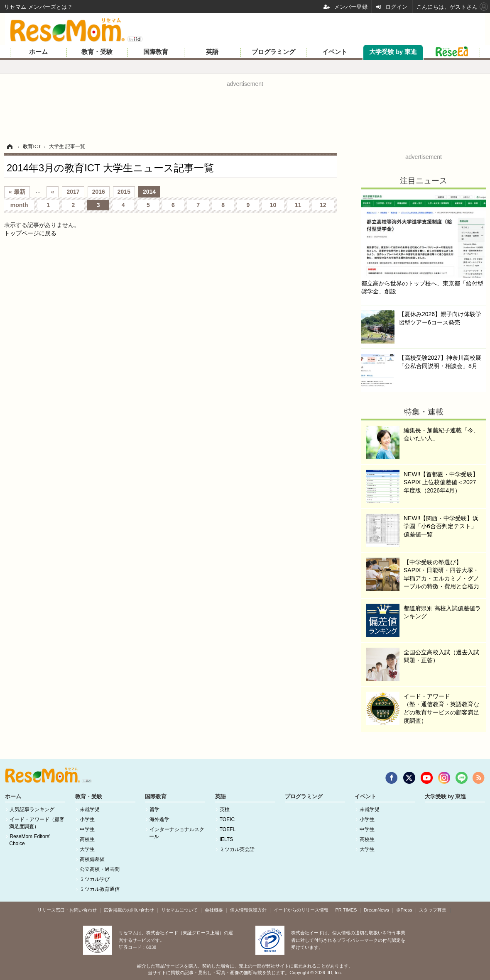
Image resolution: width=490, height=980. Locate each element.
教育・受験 (97, 52)
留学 (154, 809)
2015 (124, 192)
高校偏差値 (92, 859)
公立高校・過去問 (100, 869)
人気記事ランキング (32, 809)
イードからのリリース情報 (301, 910)
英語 (212, 52)
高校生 (87, 839)
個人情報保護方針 (248, 910)
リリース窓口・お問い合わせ (67, 910)
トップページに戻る (30, 233)
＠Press (404, 910)
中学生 (87, 829)
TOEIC (227, 819)
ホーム (38, 52)
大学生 (87, 849)
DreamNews (376, 910)
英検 (225, 809)
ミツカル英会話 (237, 849)
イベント (335, 52)
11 (298, 205)
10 (273, 205)
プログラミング (273, 52)
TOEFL (228, 829)
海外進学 (159, 819)
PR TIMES (346, 910)
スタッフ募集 (433, 910)
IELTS (226, 839)
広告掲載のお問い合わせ (129, 910)
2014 (149, 192)
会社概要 (214, 910)
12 (323, 205)
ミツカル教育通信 (100, 889)
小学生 (87, 819)
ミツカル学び (95, 879)
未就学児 (90, 809)
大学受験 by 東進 (393, 52)
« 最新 (17, 192)
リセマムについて (179, 910)
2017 (73, 192)
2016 (99, 192)
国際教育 (156, 52)
